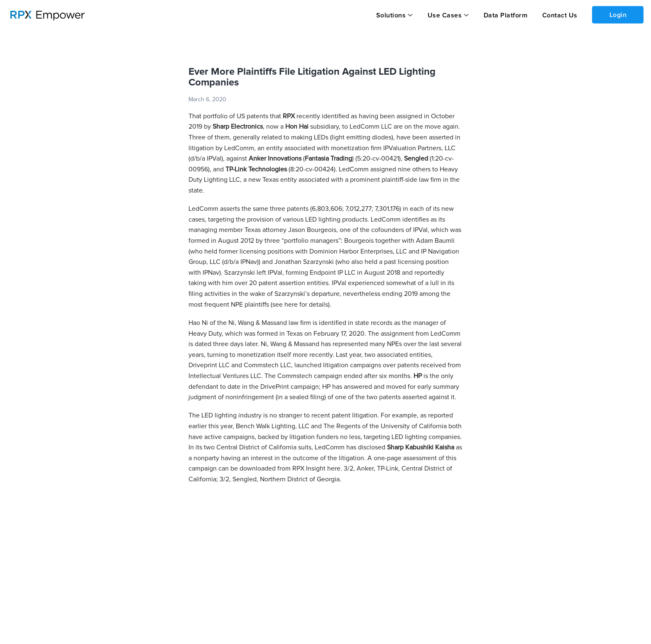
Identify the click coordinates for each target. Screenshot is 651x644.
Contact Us (560, 15)
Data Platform (506, 15)
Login (618, 15)
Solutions (391, 15)
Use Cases (445, 15)
